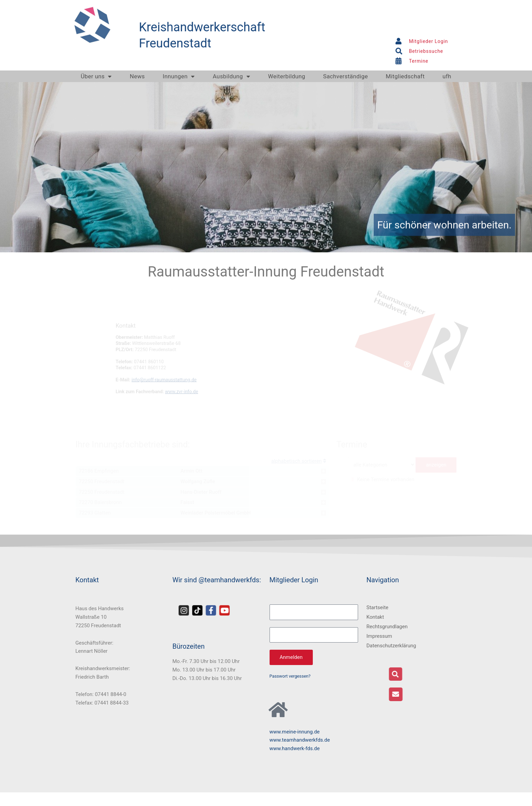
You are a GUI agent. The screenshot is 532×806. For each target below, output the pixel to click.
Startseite (378, 607)
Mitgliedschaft (405, 76)
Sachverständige (345, 76)
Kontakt (375, 617)
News (137, 76)
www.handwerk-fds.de (295, 748)
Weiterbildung (287, 76)
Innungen (179, 76)
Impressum (379, 636)
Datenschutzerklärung (391, 646)
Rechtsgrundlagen (387, 627)
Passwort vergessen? (290, 676)
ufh (447, 76)
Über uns (96, 76)
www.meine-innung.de (295, 732)
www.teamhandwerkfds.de (300, 740)
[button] (439, 674)
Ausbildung (231, 76)
